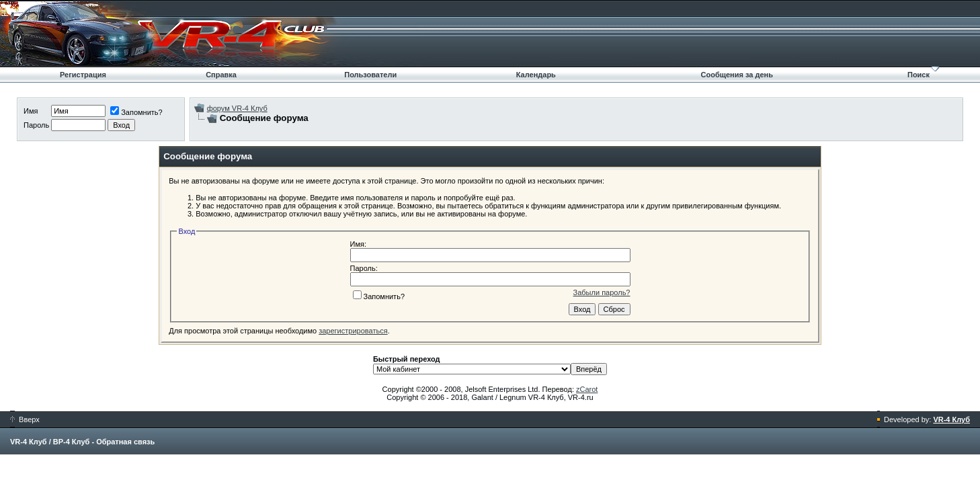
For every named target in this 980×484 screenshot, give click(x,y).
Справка (221, 75)
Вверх (25, 419)
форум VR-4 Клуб (237, 108)
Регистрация (83, 75)
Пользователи (370, 75)
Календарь (536, 75)
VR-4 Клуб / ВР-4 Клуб (50, 442)
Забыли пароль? (602, 292)
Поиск (918, 75)
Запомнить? (136, 112)
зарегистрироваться (353, 331)
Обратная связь (125, 442)
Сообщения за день (737, 75)
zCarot (587, 389)
